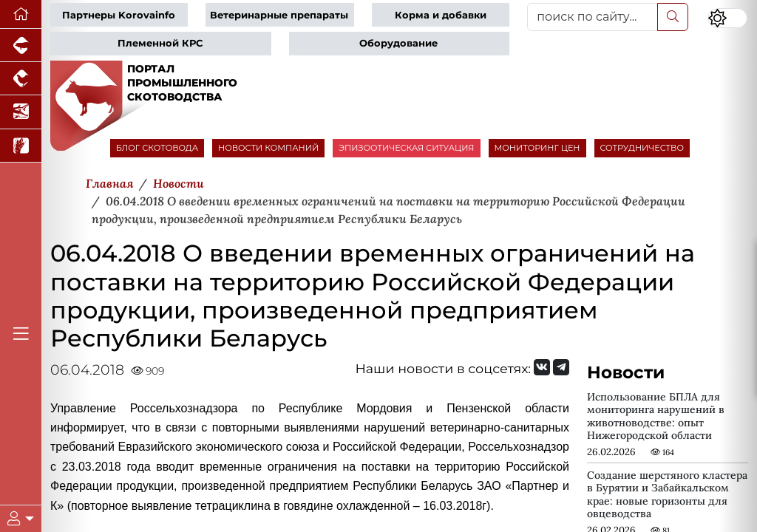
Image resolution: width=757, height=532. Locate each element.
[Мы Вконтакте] (542, 367)
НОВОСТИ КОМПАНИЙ (268, 148)
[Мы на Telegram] (561, 367)
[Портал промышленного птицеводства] (21, 79)
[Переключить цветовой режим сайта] (727, 18)
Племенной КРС (160, 43)
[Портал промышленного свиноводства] (21, 45)
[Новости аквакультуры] (21, 112)
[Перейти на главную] (21, 14)
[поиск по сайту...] (593, 17)
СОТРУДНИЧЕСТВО (642, 148)
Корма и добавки (441, 15)
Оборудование (398, 43)
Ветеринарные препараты (279, 15)
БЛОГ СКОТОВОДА (157, 148)
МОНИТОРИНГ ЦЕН (537, 148)
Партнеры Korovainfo (119, 15)
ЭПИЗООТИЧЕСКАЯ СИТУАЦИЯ (406, 148)
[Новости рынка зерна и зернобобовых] (21, 146)
